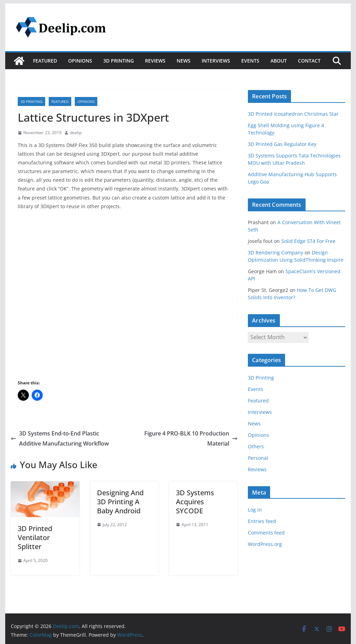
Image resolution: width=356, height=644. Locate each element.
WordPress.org (265, 544)
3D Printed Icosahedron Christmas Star (293, 114)
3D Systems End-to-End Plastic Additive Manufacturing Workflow (60, 438)
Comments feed (266, 533)
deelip (76, 133)
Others (256, 446)
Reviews (155, 61)
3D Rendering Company (276, 252)
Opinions (80, 61)
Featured (45, 61)
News (184, 61)
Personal (258, 458)
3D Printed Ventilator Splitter (35, 537)
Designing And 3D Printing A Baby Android (120, 502)
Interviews (216, 61)
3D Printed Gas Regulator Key (282, 144)
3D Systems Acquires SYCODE (195, 502)
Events (250, 61)
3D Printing (119, 61)
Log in (255, 510)
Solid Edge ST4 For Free (308, 241)
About (279, 61)
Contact (309, 61)
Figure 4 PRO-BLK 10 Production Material (191, 438)
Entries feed (262, 521)
